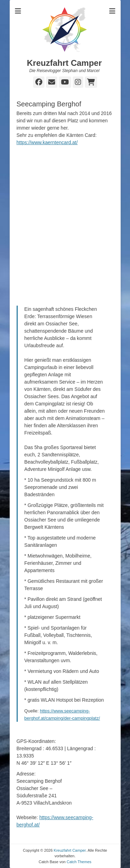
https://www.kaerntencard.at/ (47, 142)
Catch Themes (79, 862)
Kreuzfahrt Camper (64, 63)
